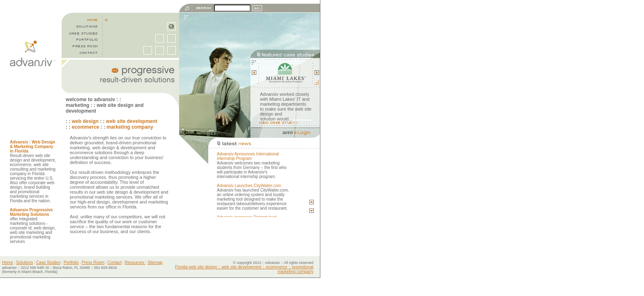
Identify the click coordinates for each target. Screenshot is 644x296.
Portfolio (71, 262)
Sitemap (155, 262)
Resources (135, 262)
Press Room (93, 262)
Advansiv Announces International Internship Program (248, 156)
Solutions (24, 262)
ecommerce (86, 127)
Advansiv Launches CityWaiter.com (249, 186)
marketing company (130, 127)
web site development (132, 121)
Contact (115, 262)
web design (85, 121)
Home (8, 262)
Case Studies (48, 262)
